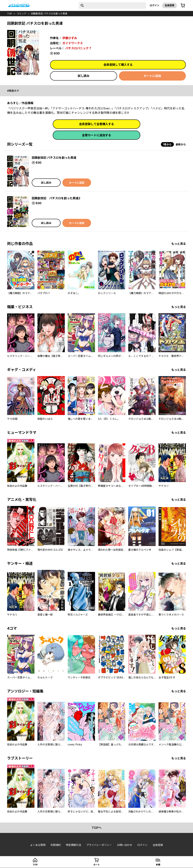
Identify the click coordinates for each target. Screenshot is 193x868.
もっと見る (179, 244)
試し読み (84, 76)
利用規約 (56, 845)
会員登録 (169, 5)
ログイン (155, 5)
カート (96, 865)
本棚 (158, 865)
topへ (97, 828)
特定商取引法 (74, 845)
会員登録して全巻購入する (96, 124)
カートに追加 (152, 76)
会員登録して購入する (118, 65)
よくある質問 (38, 845)
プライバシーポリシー (99, 845)
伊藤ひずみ (70, 38)
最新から (181, 144)
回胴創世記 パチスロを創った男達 (49, 14)
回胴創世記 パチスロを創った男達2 (56, 198)
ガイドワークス (73, 43)
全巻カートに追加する (96, 135)
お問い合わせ (125, 845)
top (10, 14)
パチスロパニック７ (78, 48)
